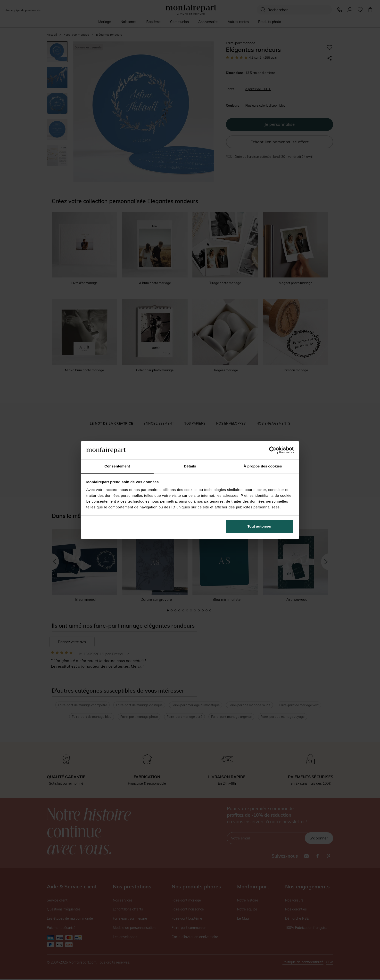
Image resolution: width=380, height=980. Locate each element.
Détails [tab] (190, 466)
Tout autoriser (260, 526)
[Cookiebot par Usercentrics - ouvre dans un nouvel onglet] (273, 450)
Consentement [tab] (117, 466)
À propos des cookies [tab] (263, 466)
